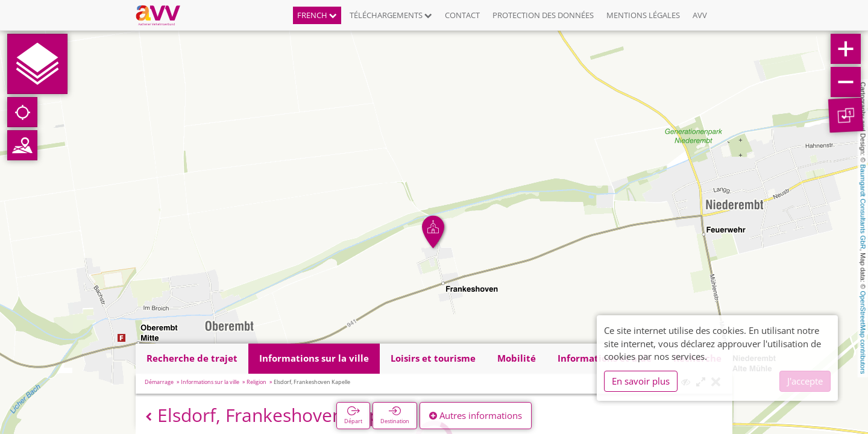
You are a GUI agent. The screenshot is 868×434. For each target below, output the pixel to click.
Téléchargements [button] (391, 15)
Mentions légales (643, 15)
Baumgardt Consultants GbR (863, 207)
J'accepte (805, 381)
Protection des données (543, 15)
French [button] (317, 15)
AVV (700, 15)
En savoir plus (641, 381)
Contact (462, 15)
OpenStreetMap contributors (863, 332)
